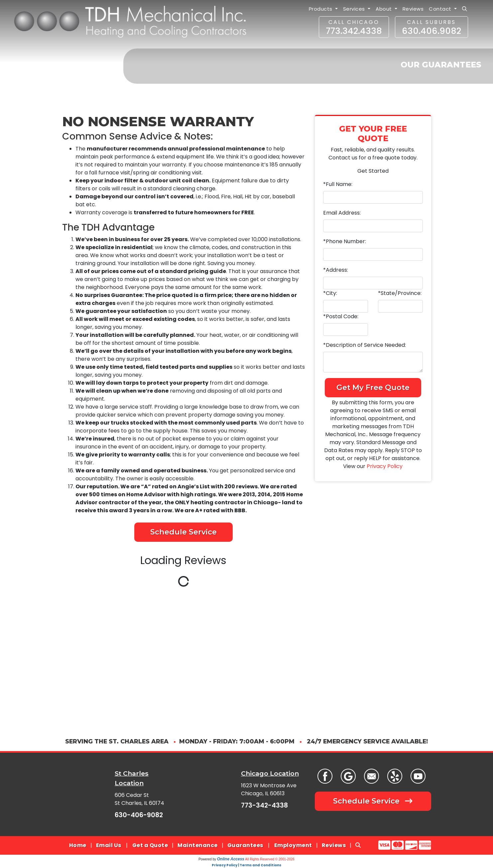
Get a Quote (150, 845)
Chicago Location (270, 773)
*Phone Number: (345, 241)
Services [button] (355, 9)
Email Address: (342, 213)
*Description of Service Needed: (365, 345)
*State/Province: (400, 293)
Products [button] (321, 9)
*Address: (336, 270)
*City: (330, 293)
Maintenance (198, 845)
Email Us (109, 845)
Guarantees (245, 845)
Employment (293, 845)
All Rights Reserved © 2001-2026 (270, 859)
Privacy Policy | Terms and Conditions (247, 865)
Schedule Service (184, 532)
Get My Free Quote (373, 387)
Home (78, 845)
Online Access (231, 859)
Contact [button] (441, 9)
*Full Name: (338, 184)
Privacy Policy (385, 466)
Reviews (413, 9)
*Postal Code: (341, 316)
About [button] (384, 9)
